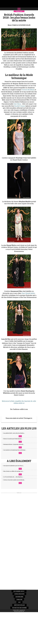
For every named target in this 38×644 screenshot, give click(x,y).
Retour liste (19, 11)
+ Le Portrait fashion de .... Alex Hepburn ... (15, 477)
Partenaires (19, 597)
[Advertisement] (19, 517)
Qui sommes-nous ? (19, 591)
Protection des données (19, 608)
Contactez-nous (19, 594)
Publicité (19, 599)
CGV (19, 602)
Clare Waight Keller (28, 293)
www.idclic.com (21, 611)
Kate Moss (17, 104)
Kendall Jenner (20, 106)
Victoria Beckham (28, 90)
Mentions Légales (19, 605)
